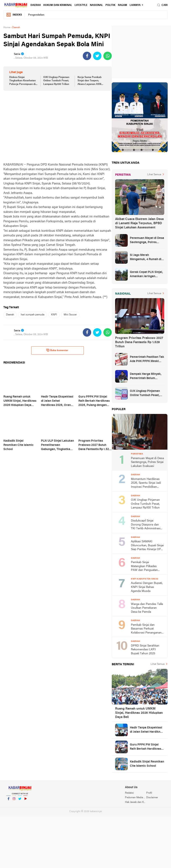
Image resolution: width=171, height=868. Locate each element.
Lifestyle (81, 5)
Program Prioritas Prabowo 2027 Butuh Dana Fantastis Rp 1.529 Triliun (139, 342)
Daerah (36, 5)
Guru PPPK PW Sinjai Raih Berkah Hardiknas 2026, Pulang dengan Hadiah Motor (145, 747)
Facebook (8, 800)
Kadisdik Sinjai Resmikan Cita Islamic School (147, 764)
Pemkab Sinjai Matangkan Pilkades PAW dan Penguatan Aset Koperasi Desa (144, 567)
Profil (149, 793)
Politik (110, 5)
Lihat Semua (154, 175)
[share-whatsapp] (108, 56)
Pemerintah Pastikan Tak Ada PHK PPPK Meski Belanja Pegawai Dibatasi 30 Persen (147, 360)
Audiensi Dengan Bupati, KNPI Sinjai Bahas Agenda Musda (147, 587)
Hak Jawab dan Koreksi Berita (136, 802)
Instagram (14, 800)
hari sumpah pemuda (33, 315)
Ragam (122, 5)
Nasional (96, 5)
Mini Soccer (70, 315)
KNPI (54, 315)
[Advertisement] (58, 126)
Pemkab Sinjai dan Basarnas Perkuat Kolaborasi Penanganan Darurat (146, 629)
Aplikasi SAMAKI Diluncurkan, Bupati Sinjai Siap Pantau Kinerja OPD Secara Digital (147, 546)
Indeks (14, 15)
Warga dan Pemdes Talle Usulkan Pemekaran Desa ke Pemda (147, 608)
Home (7, 28)
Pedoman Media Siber (136, 798)
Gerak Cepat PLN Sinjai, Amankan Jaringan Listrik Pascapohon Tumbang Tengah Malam (146, 275)
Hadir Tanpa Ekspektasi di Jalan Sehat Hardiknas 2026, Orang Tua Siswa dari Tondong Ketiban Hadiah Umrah (147, 730)
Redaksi (129, 793)
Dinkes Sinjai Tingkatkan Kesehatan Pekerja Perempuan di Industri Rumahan (22, 81)
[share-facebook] (87, 56)
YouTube (25, 800)
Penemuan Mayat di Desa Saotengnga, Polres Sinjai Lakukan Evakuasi (147, 241)
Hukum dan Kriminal (58, 5)
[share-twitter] (97, 56)
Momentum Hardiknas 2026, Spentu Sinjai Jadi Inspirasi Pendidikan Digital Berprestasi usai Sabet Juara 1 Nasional (146, 483)
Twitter (20, 800)
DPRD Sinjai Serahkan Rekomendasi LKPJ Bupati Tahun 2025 (145, 650)
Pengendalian (36, 15)
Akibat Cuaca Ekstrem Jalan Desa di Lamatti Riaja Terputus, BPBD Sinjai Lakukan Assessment (139, 223)
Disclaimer (152, 798)
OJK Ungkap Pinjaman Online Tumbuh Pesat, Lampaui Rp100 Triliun (56, 81)
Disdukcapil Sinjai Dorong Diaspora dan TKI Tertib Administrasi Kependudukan (146, 525)
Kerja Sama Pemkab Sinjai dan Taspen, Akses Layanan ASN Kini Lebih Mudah (89, 81)
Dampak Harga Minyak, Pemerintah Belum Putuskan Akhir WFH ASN (146, 377)
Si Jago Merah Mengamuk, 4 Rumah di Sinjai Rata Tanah (146, 258)
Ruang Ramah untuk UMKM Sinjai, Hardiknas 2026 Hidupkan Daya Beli (139, 713)
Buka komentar (57, 350)
